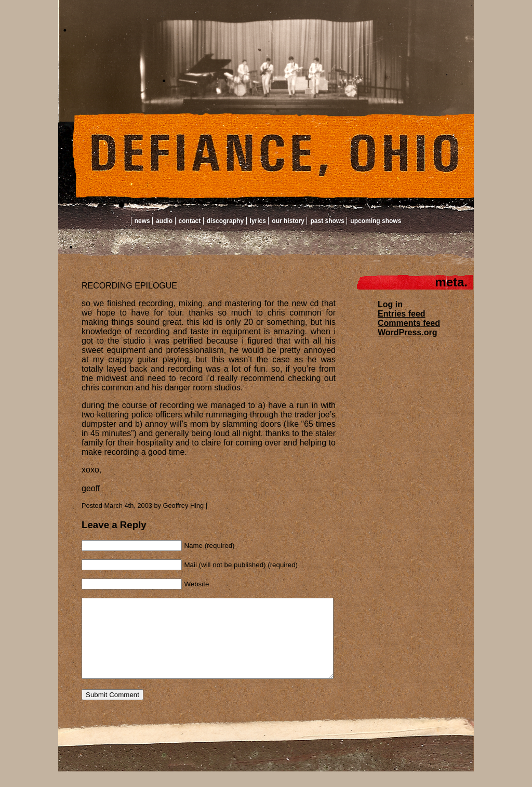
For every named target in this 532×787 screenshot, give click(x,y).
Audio (164, 221)
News (142, 221)
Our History (288, 221)
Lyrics (258, 221)
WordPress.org (407, 332)
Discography (225, 221)
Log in (390, 304)
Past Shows (327, 221)
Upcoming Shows (376, 221)
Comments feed (409, 323)
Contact (190, 221)
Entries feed (402, 314)
